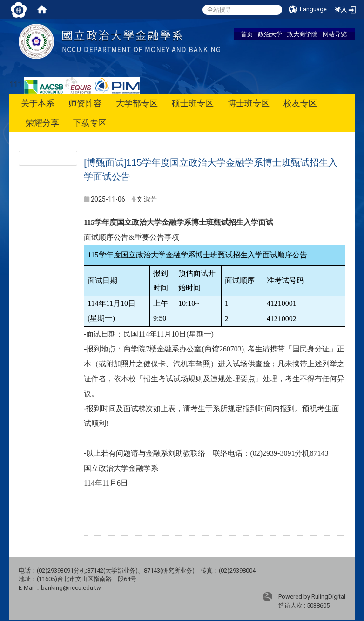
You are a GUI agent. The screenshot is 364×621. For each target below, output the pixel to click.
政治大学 (270, 34)
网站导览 (335, 34)
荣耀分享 (42, 123)
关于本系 (38, 103)
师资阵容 (85, 103)
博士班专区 (249, 103)
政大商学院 (302, 34)
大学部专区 (137, 103)
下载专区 (90, 123)
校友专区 (300, 103)
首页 (247, 34)
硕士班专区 (193, 103)
